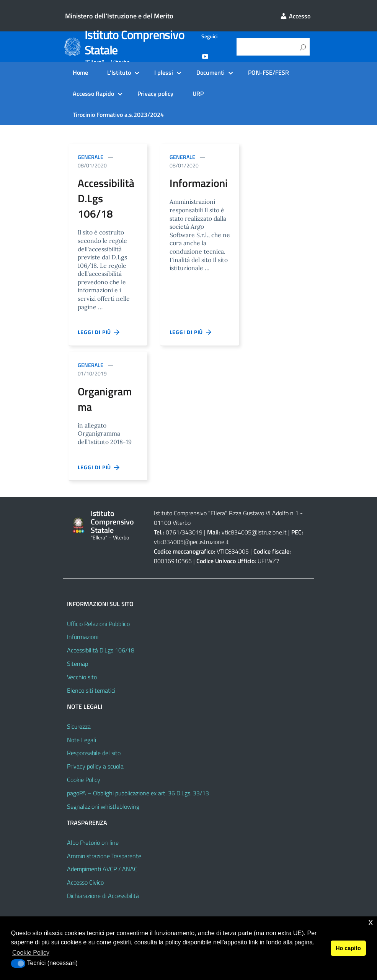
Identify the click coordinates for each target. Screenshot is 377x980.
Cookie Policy (84, 780)
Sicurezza (79, 726)
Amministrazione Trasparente (104, 856)
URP (198, 93)
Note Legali (82, 740)
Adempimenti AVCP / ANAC (102, 869)
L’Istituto (119, 72)
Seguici (209, 36)
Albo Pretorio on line (93, 842)
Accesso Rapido (93, 93)
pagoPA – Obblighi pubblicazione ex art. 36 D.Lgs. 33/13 (138, 793)
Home (80, 72)
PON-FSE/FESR (268, 72)
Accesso (295, 16)
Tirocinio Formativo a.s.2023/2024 (118, 115)
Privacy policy (155, 93)
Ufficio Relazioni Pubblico (98, 624)
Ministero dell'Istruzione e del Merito (119, 16)
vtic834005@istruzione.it (254, 532)
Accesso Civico (85, 882)
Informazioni (83, 637)
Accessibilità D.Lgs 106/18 (101, 650)
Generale (91, 157)
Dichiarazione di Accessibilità (103, 896)
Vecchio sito (82, 677)
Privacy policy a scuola (95, 766)
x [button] (371, 922)
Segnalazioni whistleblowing (103, 806)
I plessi (164, 72)
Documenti (211, 72)
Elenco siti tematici (91, 690)
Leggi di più (99, 332)
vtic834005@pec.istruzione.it (191, 542)
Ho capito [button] (348, 948)
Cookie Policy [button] (31, 953)
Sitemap (78, 664)
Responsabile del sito (94, 753)
